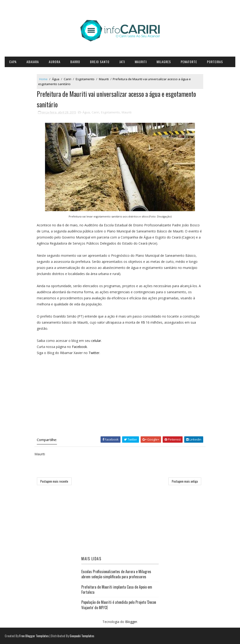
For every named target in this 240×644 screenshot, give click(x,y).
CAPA (13, 62)
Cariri (67, 79)
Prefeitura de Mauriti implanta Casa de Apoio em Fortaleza (117, 590)
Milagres (164, 62)
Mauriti (141, 62)
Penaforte (189, 62)
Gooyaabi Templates (82, 636)
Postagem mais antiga (185, 481)
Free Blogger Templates (34, 636)
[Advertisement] (120, 395)
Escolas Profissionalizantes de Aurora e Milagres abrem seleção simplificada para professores (116, 574)
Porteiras (215, 62)
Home (43, 79)
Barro (75, 62)
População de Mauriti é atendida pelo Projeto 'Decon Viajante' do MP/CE (119, 605)
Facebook (79, 347)
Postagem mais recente (54, 481)
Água (56, 79)
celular (96, 341)
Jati (122, 62)
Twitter (94, 353)
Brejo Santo (100, 62)
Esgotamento (85, 79)
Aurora (55, 62)
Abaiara (33, 62)
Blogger (131, 622)
